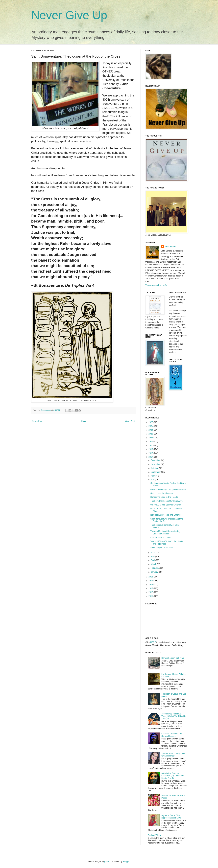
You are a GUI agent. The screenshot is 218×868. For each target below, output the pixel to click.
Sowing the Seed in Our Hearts (164, 497)
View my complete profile (157, 285)
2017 (151, 457)
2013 (151, 588)
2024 (151, 430)
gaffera (108, 862)
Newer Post (37, 421)
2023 (151, 434)
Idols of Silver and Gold (161, 538)
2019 (151, 449)
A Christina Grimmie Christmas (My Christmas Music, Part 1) (173, 776)
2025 (151, 426)
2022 (151, 438)
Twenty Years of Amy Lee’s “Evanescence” (173, 755)
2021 (151, 441)
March (154, 564)
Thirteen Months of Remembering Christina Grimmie (165, 532)
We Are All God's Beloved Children (166, 505)
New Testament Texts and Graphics (166, 515)
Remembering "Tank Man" (173, 658)
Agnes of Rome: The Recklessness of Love (171, 817)
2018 (151, 453)
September (156, 472)
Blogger (126, 862)
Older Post (130, 421)
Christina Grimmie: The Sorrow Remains (172, 735)
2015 (151, 581)
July (153, 480)
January (155, 572)
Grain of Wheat (155, 835)
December (156, 460)
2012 (151, 592)
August (154, 476)
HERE (153, 642)
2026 (151, 422)
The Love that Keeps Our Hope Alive (166, 501)
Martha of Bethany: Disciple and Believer (168, 489)
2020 (151, 445)
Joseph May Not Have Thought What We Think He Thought (174, 716)
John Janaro (170, 247)
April (153, 560)
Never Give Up (69, 15)
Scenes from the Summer (162, 493)
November (156, 464)
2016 (151, 577)
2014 (151, 585)
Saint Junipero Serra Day (161, 548)
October (155, 468)
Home (84, 421)
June (153, 553)
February (155, 568)
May (153, 556)
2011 (151, 596)
